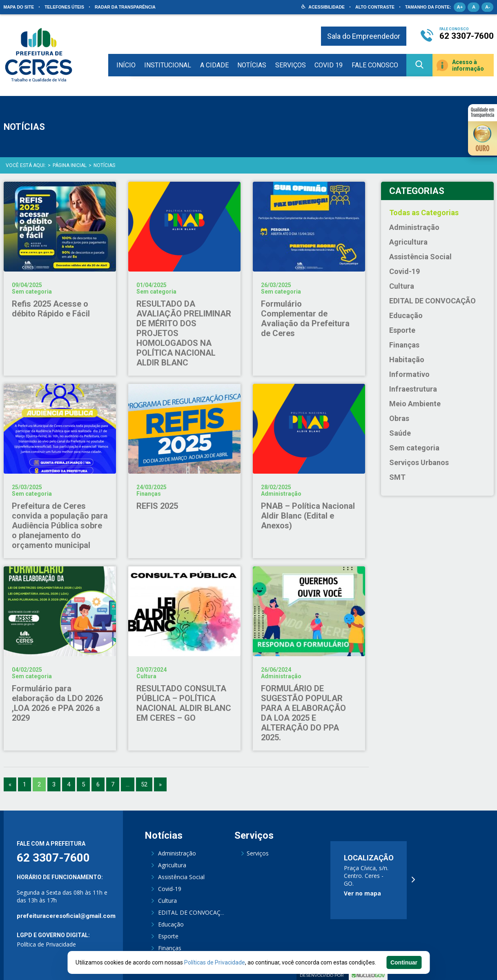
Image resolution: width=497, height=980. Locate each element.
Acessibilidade (327, 7)
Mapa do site (19, 7)
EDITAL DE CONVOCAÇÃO (432, 301)
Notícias (252, 65)
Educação (406, 315)
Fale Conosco (375, 65)
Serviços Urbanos (419, 462)
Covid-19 (405, 271)
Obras (399, 418)
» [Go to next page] (160, 784)
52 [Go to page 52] (144, 784)
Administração (414, 227)
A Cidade (214, 65)
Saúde (400, 433)
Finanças (404, 345)
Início (126, 65)
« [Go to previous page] (10, 784)
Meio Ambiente (415, 404)
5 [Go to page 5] (83, 784)
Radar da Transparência (125, 7)
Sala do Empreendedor (364, 36)
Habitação (407, 360)
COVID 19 (329, 65)
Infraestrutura (413, 389)
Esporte (402, 330)
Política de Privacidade (46, 944)
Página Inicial (70, 165)
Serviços (291, 65)
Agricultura (408, 242)
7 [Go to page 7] (113, 784)
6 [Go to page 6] (98, 784)
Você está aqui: (26, 165)
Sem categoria (414, 448)
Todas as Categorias (424, 213)
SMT (397, 477)
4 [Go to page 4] (69, 784)
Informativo (409, 374)
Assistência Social (420, 257)
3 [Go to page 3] (54, 784)
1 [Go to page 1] (25, 784)
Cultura (402, 286)
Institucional (168, 65)
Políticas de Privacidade (215, 962)
